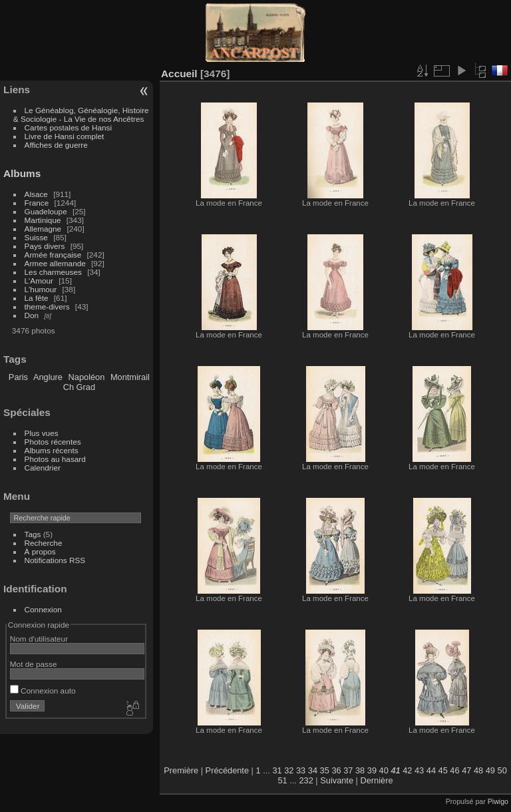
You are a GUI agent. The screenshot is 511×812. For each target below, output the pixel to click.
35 (325, 770)
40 (384, 770)
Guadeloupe (46, 211)
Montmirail (130, 377)
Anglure (48, 377)
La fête (37, 298)
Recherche (44, 543)
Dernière (377, 780)
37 (348, 770)
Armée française (53, 255)
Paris (18, 377)
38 (360, 770)
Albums (22, 173)
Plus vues (42, 433)
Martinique (43, 220)
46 (454, 770)
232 (306, 780)
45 (443, 770)
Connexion (43, 609)
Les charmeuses (53, 272)
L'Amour (39, 281)
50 (502, 770)
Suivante (337, 780)
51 (282, 780)
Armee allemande (55, 263)
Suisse (36, 237)
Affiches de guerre (56, 145)
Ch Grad (79, 387)
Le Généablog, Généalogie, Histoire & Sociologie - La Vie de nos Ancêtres (81, 114)
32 (289, 770)
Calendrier (43, 468)
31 (277, 770)
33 (301, 770)
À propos (40, 551)
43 (419, 770)
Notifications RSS (55, 560)
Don (32, 315)
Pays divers (45, 246)
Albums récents (52, 450)
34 (313, 770)
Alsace (36, 194)
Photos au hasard (55, 459)
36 (336, 770)
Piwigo (498, 801)
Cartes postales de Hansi (68, 127)
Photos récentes (53, 442)
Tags (33, 534)
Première (181, 770)
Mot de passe (34, 664)
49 (490, 770)
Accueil (179, 74)
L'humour (41, 289)
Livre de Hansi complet (65, 136)
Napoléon (87, 377)
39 (372, 770)
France (37, 203)
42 (407, 770)
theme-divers (47, 306)
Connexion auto (43, 691)
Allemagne (43, 229)
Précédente (227, 770)
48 (478, 770)
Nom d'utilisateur (39, 639)
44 (431, 770)
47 (466, 770)
